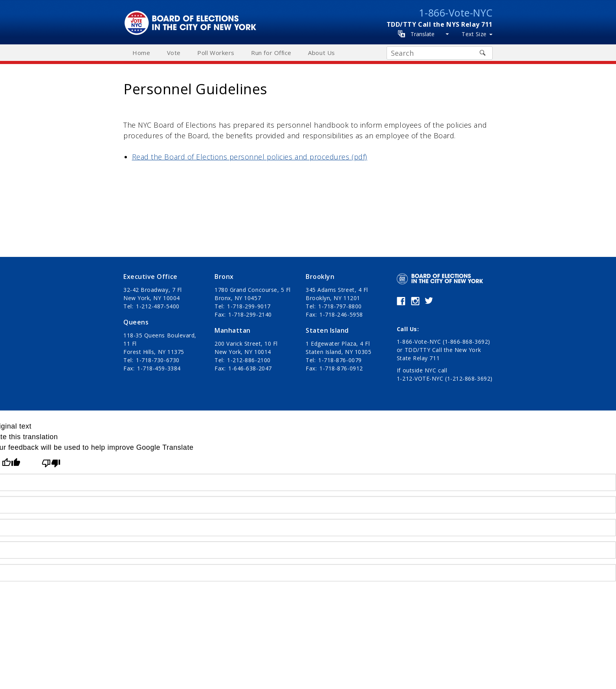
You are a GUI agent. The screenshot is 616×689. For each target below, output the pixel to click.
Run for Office (271, 53)
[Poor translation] (51, 463)
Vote (174, 53)
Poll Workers (216, 53)
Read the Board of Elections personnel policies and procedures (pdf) (250, 157)
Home (141, 53)
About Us (321, 53)
